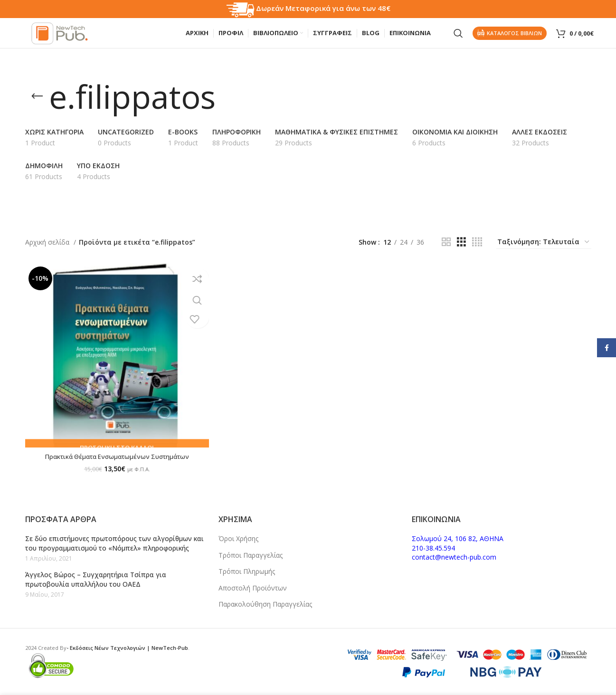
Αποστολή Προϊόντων (253, 588)
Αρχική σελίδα (48, 251)
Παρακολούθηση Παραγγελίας (265, 604)
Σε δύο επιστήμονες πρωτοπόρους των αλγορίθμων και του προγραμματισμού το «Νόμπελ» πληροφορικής (114, 543)
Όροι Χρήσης (238, 538)
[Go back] (37, 105)
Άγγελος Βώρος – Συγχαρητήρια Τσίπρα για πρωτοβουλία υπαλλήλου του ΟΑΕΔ (96, 579)
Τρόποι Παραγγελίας (251, 555)
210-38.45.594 (433, 548)
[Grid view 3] (461, 251)
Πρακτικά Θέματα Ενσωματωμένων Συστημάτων (114, 460)
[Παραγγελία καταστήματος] (544, 251)
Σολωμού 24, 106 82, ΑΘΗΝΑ (458, 538)
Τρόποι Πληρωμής (247, 571)
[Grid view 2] (446, 251)
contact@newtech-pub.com (454, 557)
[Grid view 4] (477, 251)
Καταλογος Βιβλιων (510, 38)
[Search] (458, 38)
